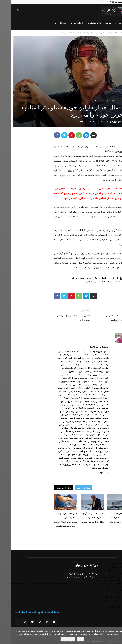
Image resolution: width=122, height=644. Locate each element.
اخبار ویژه (97, 23)
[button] (7, 11)
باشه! (69, 639)
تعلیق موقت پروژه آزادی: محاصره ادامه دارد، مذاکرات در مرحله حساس (82, 518)
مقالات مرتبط (72, 488)
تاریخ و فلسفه (83, 23)
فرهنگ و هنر (66, 23)
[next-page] (113, 533)
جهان (108, 101)
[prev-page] (118, 533)
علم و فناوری (50, 23)
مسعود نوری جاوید (105, 122)
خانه (116, 23)
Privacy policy (57, 639)
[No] (118, 636)
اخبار (107, 23)
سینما (91, 101)
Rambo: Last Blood (99, 278)
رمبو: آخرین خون (66, 278)
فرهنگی (84, 101)
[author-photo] (110, 342)
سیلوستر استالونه (111, 282)
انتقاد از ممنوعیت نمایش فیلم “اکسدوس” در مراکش (105, 318)
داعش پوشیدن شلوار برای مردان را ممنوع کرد (62, 318)
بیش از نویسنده (53, 488)
